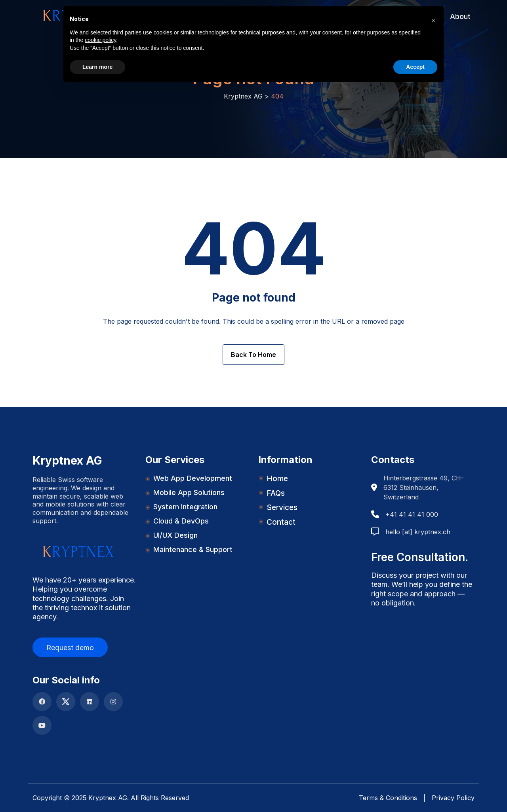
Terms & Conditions (388, 798)
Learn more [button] (97, 67)
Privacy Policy (453, 798)
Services (282, 507)
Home (277, 479)
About (460, 16)
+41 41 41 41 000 (412, 514)
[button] (433, 19)
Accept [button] (415, 67)
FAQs (276, 493)
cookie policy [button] (100, 40)
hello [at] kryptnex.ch (418, 532)
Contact (281, 522)
